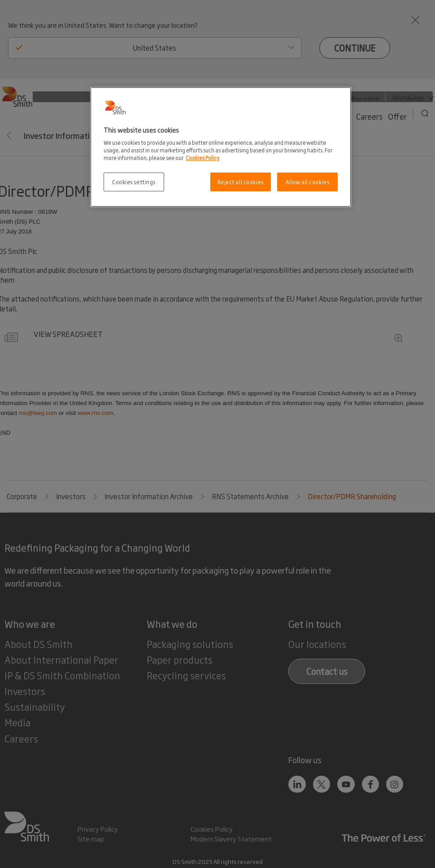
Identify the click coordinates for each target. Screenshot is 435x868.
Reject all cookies (241, 182)
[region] (221, 147)
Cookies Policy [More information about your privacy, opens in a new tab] (202, 158)
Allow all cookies (308, 182)
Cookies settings (134, 182)
